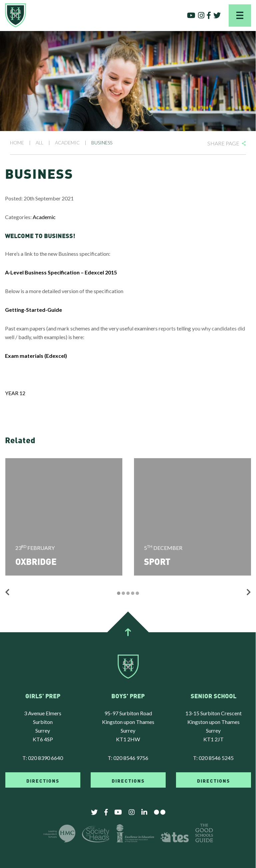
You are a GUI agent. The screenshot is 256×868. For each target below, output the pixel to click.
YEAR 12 (15, 393)
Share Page (223, 143)
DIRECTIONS (43, 780)
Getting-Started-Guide (33, 310)
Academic (44, 217)
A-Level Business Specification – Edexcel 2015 (61, 272)
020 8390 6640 (45, 758)
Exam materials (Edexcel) (36, 356)
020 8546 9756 (131, 758)
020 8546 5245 (216, 758)
